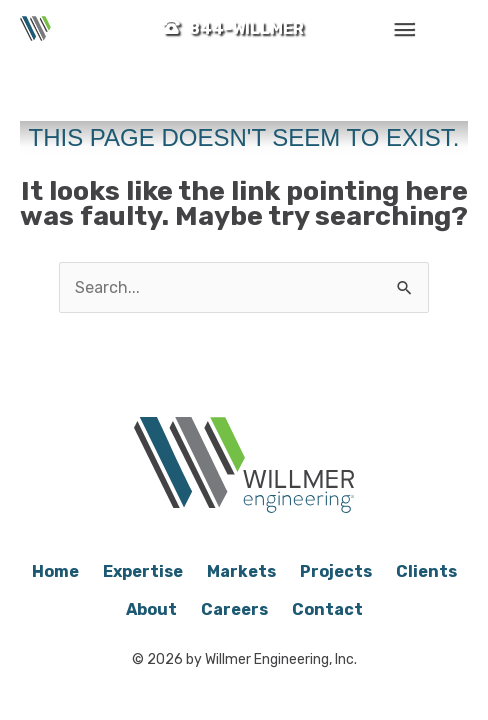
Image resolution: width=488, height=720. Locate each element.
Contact (327, 609)
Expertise (143, 571)
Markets (241, 571)
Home (55, 571)
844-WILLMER (246, 28)
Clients (426, 571)
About (151, 609)
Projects (336, 571)
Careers (234, 609)
